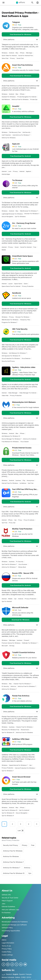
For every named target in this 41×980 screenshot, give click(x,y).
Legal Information (8, 943)
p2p (24, 480)
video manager (13, 393)
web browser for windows (10, 320)
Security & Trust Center (10, 898)
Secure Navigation (7, 217)
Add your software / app (10, 910)
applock (29, 171)
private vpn (34, 99)
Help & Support (7, 901)
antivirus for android (30, 439)
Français (29, 974)
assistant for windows (9, 97)
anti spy (12, 646)
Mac (17, 53)
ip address (23, 483)
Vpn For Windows (20, 217)
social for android (26, 247)
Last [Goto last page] (20, 830)
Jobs (3, 904)
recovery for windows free (10, 730)
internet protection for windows (25, 768)
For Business (6, 913)
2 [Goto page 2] (12, 824)
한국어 (29, 977)
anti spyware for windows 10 (11, 356)
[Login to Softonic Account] (38, 3)
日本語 (23, 977)
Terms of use (6, 946)
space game (18, 284)
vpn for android (7, 601)
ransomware (25, 730)
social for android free (26, 56)
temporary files (25, 320)
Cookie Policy (7, 952)
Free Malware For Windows (10, 442)
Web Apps (29, 53)
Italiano (18, 977)
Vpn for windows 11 (8, 816)
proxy (20, 520)
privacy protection (28, 286)
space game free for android (11, 286)
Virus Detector (26, 358)
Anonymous (30, 480)
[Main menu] (3, 3)
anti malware (6, 99)
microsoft (5, 646)
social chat (20, 58)
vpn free (31, 483)
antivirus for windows (9, 138)
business (18, 480)
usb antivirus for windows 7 (21, 135)
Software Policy (7, 928)
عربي (3, 974)
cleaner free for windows (24, 727)
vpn (15, 520)
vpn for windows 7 (8, 771)
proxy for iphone (29, 520)
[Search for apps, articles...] (32, 3)
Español (22, 974)
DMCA (4, 940)
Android (11, 53)
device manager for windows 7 (12, 439)
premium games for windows (11, 643)
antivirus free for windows (20, 99)
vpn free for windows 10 (10, 810)
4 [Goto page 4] (29, 824)
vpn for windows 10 (8, 732)
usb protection (6, 135)
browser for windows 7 (32, 214)
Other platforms (20, 39)
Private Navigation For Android (27, 97)
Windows (5, 53)
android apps (6, 174)
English (16, 974)
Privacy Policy (7, 949)
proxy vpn (12, 523)
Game (26, 284)
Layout (10, 284)
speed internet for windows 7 (18, 765)
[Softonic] (20, 3)
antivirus (13, 686)
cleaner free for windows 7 (22, 684)
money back (22, 567)
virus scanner (23, 564)
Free (35, 247)
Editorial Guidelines (8, 907)
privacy (12, 58)
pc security (20, 562)
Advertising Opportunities (11, 931)
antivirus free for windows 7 (27, 686)
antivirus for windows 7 (9, 567)
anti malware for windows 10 (11, 436)
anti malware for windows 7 (18, 353)
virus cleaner (25, 442)
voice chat (5, 58)
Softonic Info (6, 895)
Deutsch (9, 974)
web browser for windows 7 (29, 211)
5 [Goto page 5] (37, 824)
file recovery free (15, 132)
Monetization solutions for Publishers (15, 922)
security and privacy (8, 361)
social (17, 247)
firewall (26, 640)
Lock (10, 171)
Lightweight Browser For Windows (12, 214)
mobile (4, 250)
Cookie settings (7, 955)
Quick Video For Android (9, 56)
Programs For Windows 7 (9, 322)
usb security (26, 132)
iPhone (22, 53)
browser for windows (22, 317)
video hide (5, 395)
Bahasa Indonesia (8, 977)
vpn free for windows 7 (9, 564)
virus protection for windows (11, 358)
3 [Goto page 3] (21, 824)
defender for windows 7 (30, 643)
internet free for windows (10, 483)
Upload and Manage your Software (14, 925)
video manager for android (28, 393)
